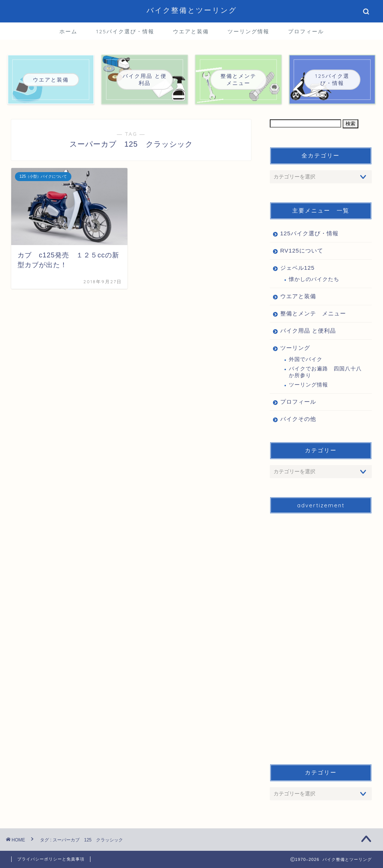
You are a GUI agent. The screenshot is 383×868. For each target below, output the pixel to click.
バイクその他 (298, 419)
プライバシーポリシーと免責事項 (51, 859)
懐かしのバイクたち (314, 279)
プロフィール (306, 31)
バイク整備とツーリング (192, 10)
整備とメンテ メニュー (313, 313)
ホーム (68, 31)
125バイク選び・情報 (125, 31)
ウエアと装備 (191, 31)
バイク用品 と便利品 (308, 331)
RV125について (302, 250)
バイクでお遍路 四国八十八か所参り (325, 372)
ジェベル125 (297, 268)
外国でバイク (306, 359)
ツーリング (295, 348)
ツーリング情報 (248, 31)
